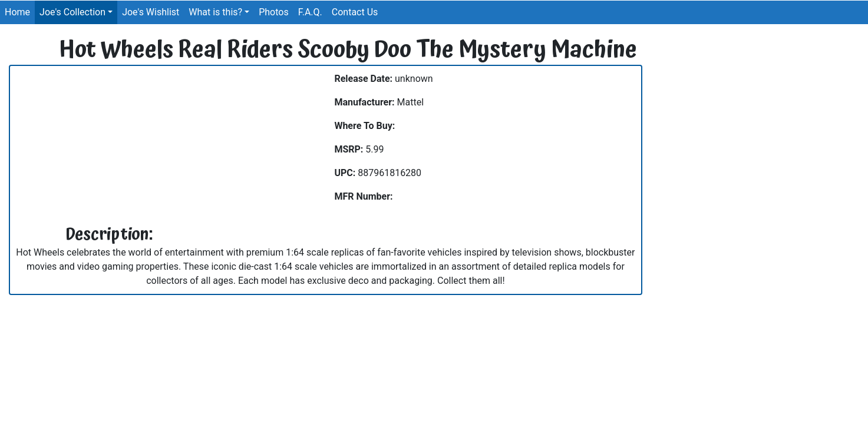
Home (17, 12)
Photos (274, 12)
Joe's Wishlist (151, 12)
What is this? (215, 12)
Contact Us (355, 12)
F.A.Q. (310, 12)
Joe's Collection (72, 12)
